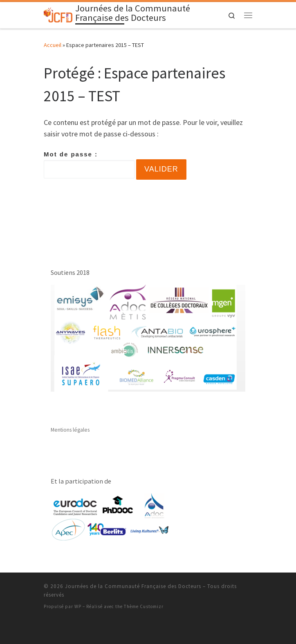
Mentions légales (70, 430)
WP (78, 606)
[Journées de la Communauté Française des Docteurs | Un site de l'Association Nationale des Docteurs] (58, 14)
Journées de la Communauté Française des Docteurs (133, 586)
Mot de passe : (89, 165)
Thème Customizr (144, 606)
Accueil (53, 45)
